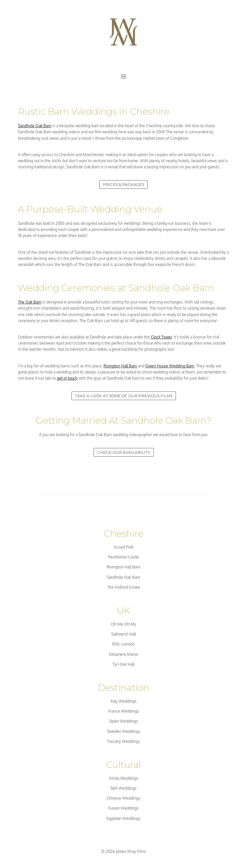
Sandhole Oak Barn (35, 126)
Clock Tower (161, 337)
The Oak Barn (30, 302)
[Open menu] (124, 77)
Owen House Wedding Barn (170, 366)
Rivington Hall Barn (120, 366)
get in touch (67, 378)
